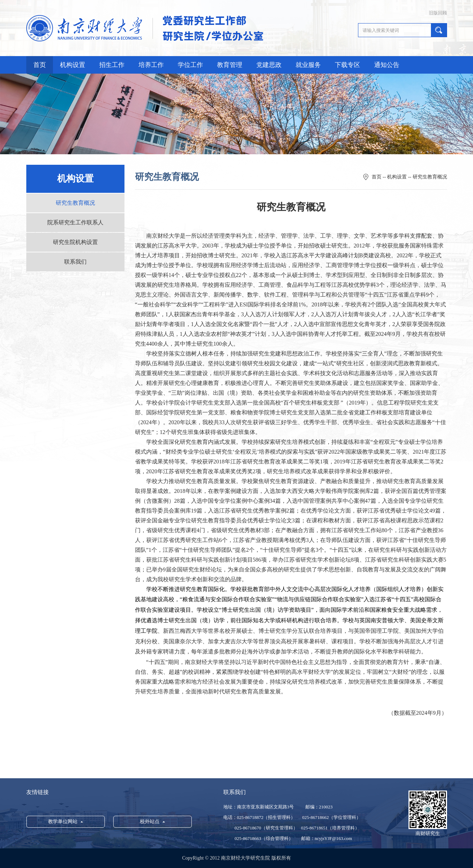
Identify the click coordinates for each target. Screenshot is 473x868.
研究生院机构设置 (75, 242)
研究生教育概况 (75, 203)
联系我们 (75, 262)
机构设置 (73, 65)
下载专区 (347, 65)
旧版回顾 (438, 13)
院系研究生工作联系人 (75, 222)
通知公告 (387, 65)
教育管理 (230, 65)
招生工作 (112, 65)
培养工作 (151, 65)
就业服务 (308, 65)
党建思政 (269, 65)
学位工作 (190, 65)
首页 (40, 65)
